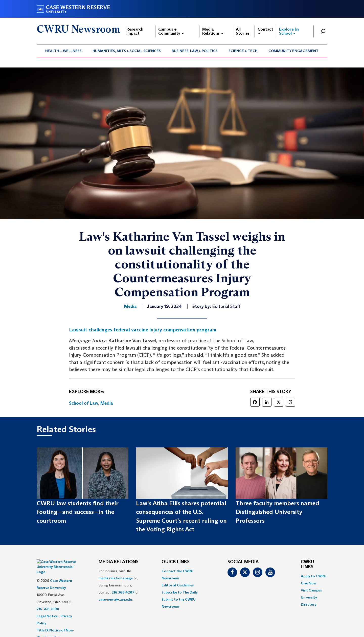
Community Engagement (293, 51)
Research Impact (135, 31)
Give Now (309, 583)
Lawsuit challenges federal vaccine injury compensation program (143, 330)
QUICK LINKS (176, 562)
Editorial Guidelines (178, 585)
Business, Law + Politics (195, 51)
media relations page (116, 578)
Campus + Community (171, 31)
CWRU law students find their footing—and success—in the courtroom (77, 512)
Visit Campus (311, 590)
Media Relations (213, 31)
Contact (265, 30)
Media (107, 403)
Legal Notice (47, 603)
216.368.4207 (123, 592)
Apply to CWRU (314, 576)
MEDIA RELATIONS (119, 562)
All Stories (243, 31)
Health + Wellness (63, 51)
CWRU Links (308, 564)
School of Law (84, 403)
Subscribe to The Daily (180, 592)
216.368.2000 (48, 596)
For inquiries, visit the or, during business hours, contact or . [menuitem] (119, 585)
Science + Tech (243, 51)
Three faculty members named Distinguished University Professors (277, 512)
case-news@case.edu (115, 599)
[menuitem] (64, 51)
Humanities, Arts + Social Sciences (127, 51)
